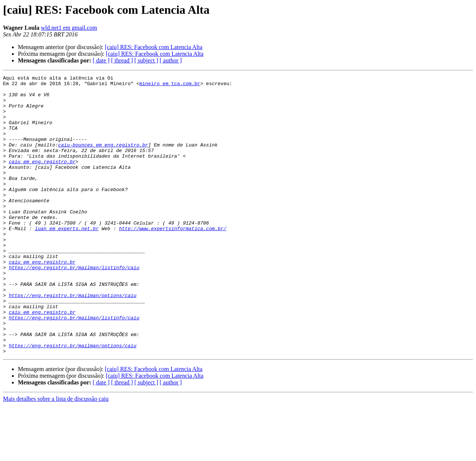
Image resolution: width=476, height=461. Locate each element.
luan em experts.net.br (67, 259)
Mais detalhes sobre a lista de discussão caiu (56, 454)
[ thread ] (122, 60)
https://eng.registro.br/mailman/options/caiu (73, 340)
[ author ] (171, 60)
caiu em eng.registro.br (42, 179)
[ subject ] (146, 60)
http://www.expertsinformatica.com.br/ (173, 259)
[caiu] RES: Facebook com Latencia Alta (154, 47)
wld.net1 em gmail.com (69, 28)
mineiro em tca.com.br (170, 86)
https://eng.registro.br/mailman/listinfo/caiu (74, 306)
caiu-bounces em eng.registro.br (103, 159)
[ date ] (101, 60)
